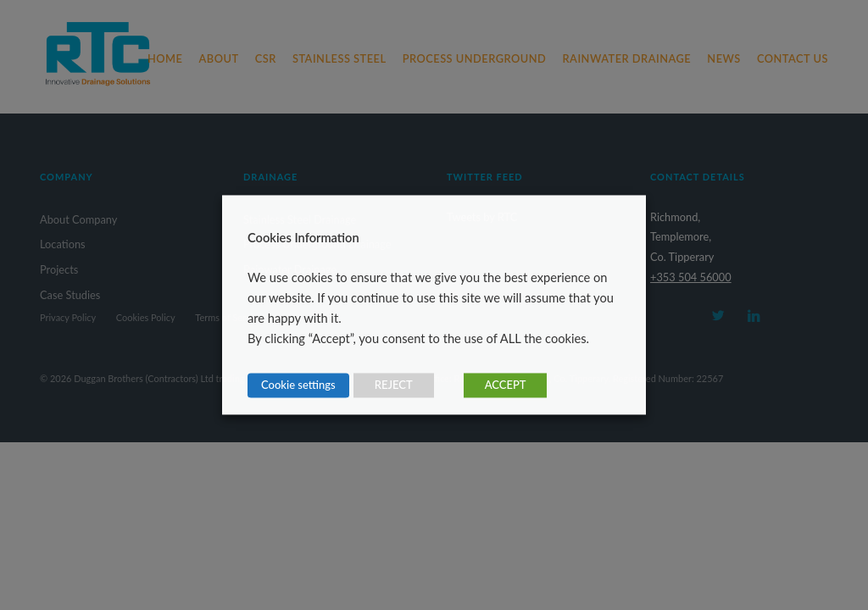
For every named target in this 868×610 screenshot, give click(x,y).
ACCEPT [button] (506, 385)
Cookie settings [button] (298, 385)
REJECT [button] (394, 385)
